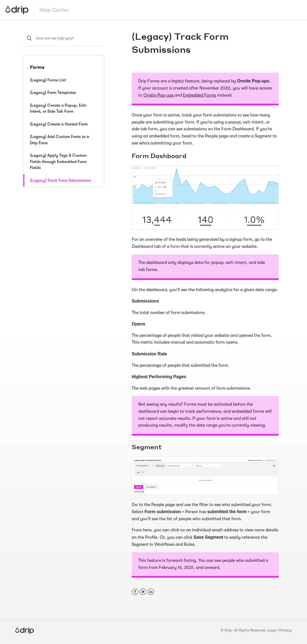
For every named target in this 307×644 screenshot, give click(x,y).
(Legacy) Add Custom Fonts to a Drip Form (59, 140)
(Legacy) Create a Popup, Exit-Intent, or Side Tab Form (59, 108)
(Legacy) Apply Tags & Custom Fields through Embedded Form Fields (58, 161)
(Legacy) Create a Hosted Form (59, 124)
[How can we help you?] (64, 38)
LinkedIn (151, 592)
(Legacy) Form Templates (53, 93)
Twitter (143, 592)
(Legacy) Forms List (48, 80)
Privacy (285, 630)
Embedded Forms (199, 95)
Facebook (135, 592)
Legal (272, 630)
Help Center (54, 10)
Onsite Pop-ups (159, 95)
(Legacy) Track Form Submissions (60, 180)
